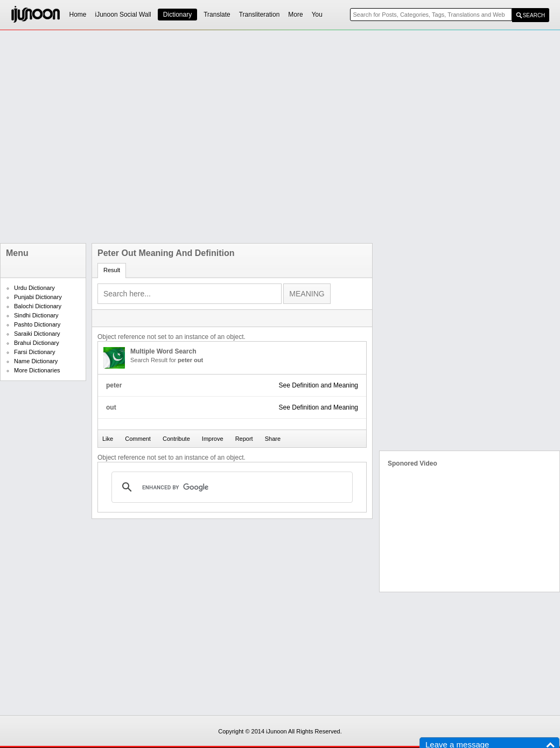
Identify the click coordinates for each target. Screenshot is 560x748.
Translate (217, 15)
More (295, 15)
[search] (230, 487)
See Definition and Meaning (318, 385)
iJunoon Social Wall (123, 15)
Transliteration (260, 15)
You (317, 15)
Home (78, 15)
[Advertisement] (120, 137)
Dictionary (177, 15)
